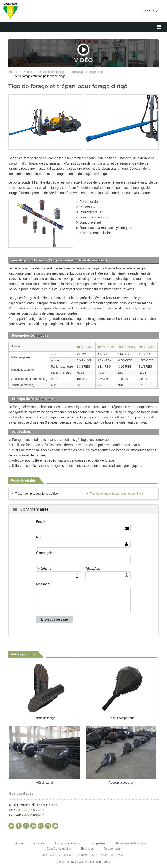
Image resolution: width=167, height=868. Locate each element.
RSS (83, 855)
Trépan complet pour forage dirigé (36, 494)
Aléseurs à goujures (121, 783)
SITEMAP (99, 855)
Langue (150, 11)
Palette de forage (44, 718)
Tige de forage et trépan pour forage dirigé (117, 494)
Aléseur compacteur (121, 718)
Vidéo (83, 53)
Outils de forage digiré (52, 72)
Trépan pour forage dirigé (88, 72)
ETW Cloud (51, 855)
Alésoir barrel (45, 783)
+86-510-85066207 (30, 810)
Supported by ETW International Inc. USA (83, 862)
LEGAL (117, 855)
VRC (69, 855)
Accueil (13, 72)
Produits (28, 72)
